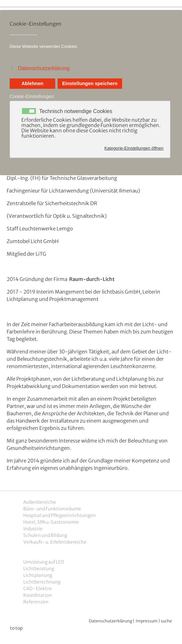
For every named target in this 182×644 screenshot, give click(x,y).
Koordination (38, 595)
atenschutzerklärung (112, 621)
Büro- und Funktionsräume (52, 509)
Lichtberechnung (42, 582)
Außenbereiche (40, 502)
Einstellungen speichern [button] (90, 83)
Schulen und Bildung (45, 535)
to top (16, 628)
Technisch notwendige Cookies (76, 111)
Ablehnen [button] (33, 83)
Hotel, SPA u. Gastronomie (51, 522)
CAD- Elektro (37, 589)
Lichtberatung (39, 569)
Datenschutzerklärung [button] (44, 68)
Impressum (147, 621)
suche (166, 621)
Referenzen (36, 602)
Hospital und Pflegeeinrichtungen (60, 515)
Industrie (33, 529)
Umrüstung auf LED (44, 562)
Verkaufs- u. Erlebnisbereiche (55, 542)
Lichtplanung (38, 575)
